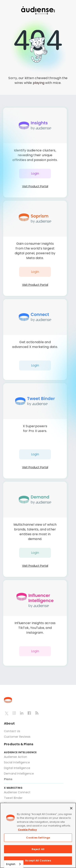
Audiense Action (16, 757)
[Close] (71, 808)
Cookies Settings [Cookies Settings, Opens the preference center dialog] (38, 838)
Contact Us (12, 731)
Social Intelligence (17, 762)
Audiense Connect (17, 792)
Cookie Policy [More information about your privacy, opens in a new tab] (27, 830)
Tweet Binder (13, 798)
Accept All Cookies (38, 861)
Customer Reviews (17, 737)
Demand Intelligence (19, 774)
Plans (8, 779)
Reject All (38, 849)
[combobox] (14, 864)
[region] (38, 835)
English (11, 864)
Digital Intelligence (17, 768)
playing (39, 83)
